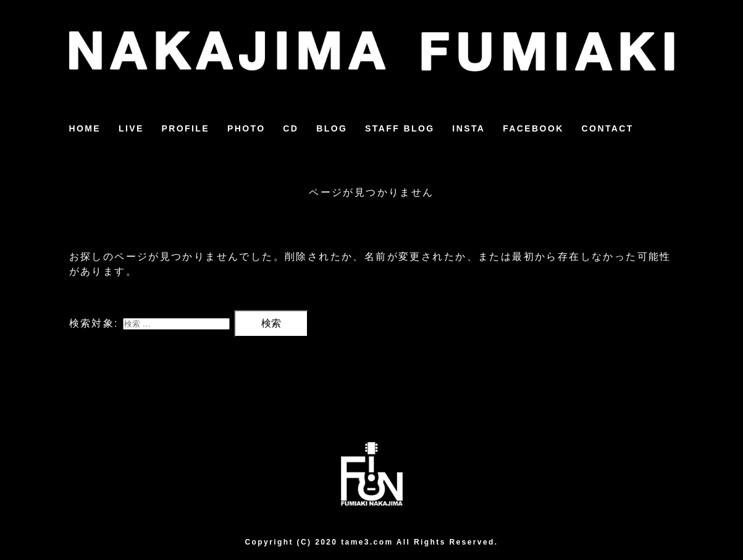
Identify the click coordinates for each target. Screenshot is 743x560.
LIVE (131, 128)
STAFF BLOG (400, 128)
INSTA (468, 128)
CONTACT (608, 128)
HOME (85, 128)
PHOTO (246, 128)
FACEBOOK (533, 128)
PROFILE (186, 128)
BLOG (332, 128)
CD (291, 128)
